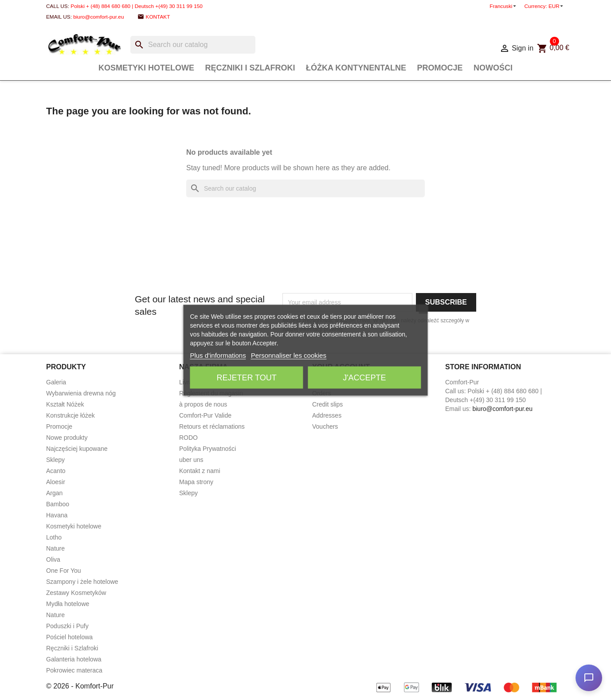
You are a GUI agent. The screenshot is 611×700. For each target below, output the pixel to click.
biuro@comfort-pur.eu (98, 17)
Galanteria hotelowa (74, 659)
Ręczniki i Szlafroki (250, 68)
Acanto (56, 471)
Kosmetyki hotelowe (146, 68)
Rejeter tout (246, 377)
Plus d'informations (218, 355)
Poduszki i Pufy (67, 626)
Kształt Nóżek (65, 404)
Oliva (53, 559)
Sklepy (55, 460)
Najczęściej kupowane (77, 449)
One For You (64, 571)
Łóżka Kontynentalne (356, 68)
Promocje (440, 68)
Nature (55, 548)
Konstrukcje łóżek (70, 415)
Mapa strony (196, 482)
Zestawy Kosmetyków (76, 593)
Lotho (54, 537)
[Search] (193, 45)
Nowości (493, 68)
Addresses (327, 415)
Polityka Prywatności (208, 449)
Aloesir (56, 482)
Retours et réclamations (212, 426)
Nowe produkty (67, 438)
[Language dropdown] (503, 6)
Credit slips (327, 404)
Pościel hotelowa (69, 637)
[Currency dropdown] (557, 6)
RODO (188, 438)
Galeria (56, 382)
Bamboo (58, 504)
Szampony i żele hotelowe (82, 582)
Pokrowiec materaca (74, 670)
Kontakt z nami (200, 471)
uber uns (191, 460)
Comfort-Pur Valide (205, 415)
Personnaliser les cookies (289, 355)
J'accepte (364, 377)
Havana (57, 515)
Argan (54, 493)
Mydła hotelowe (68, 604)
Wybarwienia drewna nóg (81, 393)
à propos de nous (203, 404)
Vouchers (325, 426)
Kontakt (158, 17)
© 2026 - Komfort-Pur (80, 686)
